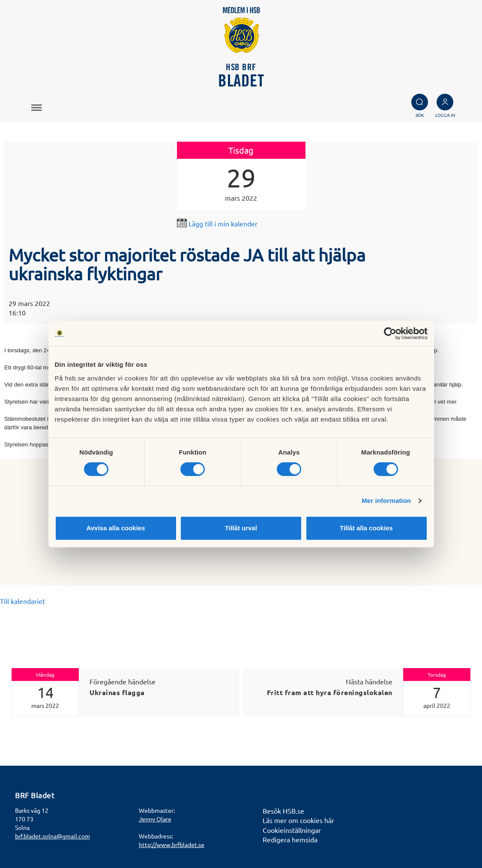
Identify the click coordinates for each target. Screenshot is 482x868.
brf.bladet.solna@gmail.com (52, 836)
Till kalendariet (22, 601)
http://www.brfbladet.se (172, 844)
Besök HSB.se (283, 811)
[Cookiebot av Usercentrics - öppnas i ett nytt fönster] (390, 333)
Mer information (386, 501)
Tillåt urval (241, 528)
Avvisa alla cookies (115, 528)
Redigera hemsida (290, 839)
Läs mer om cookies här (298, 820)
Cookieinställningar (292, 830)
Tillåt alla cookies (366, 528)
